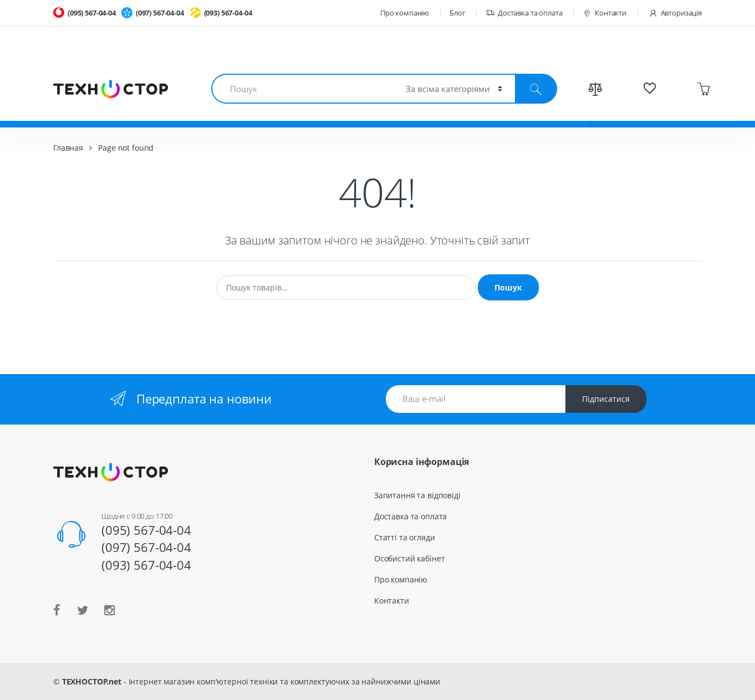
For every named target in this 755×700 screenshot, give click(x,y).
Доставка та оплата (524, 13)
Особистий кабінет (410, 558)
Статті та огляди (405, 537)
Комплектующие (174, 110)
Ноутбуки (88, 110)
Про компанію (405, 13)
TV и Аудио (469, 110)
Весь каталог (549, 110)
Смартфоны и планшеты (295, 110)
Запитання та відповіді (417, 495)
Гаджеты (398, 110)
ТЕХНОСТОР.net (92, 681)
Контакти (604, 13)
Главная (68, 148)
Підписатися (606, 399)
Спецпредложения (646, 110)
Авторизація (675, 13)
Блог (457, 13)
